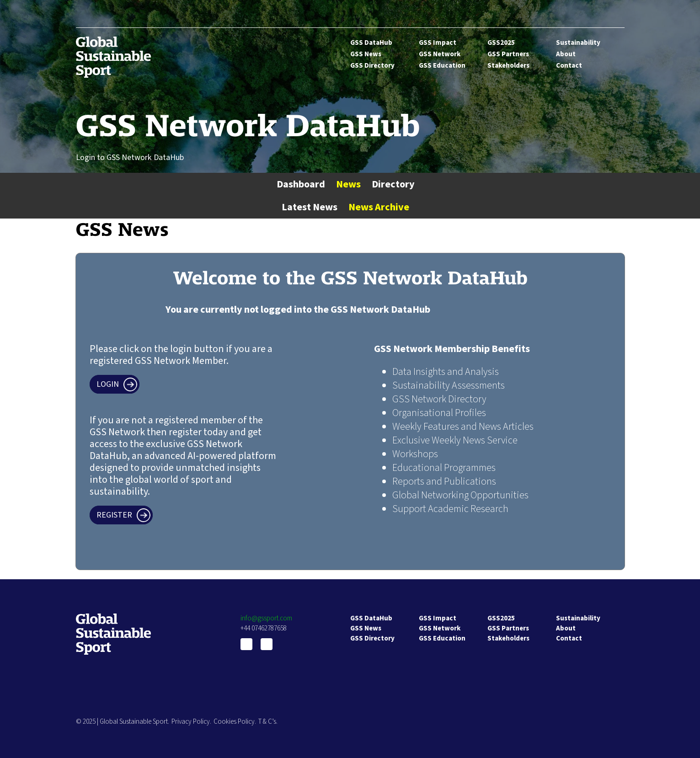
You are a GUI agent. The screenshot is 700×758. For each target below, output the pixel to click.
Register (114, 515)
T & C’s (267, 722)
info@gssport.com (266, 618)
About (566, 54)
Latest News (310, 207)
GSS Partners (508, 54)
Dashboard (301, 184)
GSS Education (442, 66)
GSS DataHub (371, 43)
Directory (393, 184)
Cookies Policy (234, 722)
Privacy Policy (191, 722)
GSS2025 (501, 43)
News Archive (379, 207)
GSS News (366, 54)
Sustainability (578, 43)
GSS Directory (372, 66)
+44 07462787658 (264, 628)
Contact (569, 66)
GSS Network (440, 54)
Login (108, 384)
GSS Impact (438, 43)
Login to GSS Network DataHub (130, 157)
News (348, 184)
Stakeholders (508, 66)
